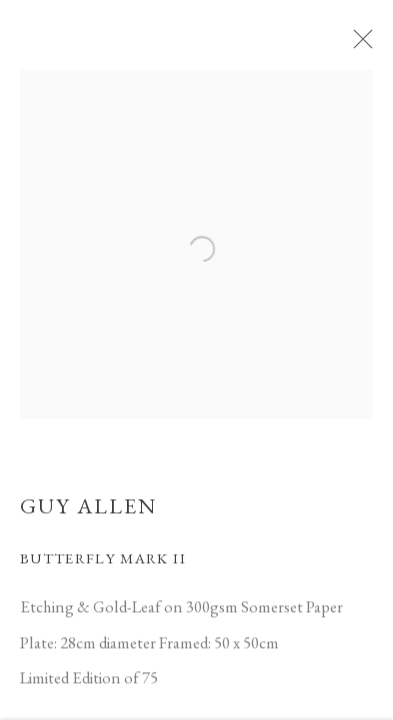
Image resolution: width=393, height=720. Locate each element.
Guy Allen (88, 510)
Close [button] (363, 45)
